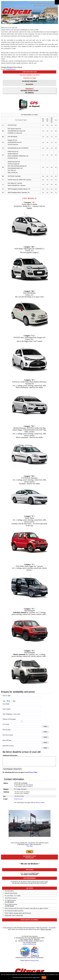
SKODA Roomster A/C (14, 162)
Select (45, 726)
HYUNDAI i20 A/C (13, 158)
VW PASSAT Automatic (14, 176)
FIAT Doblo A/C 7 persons (15, 183)
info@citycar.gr (11, 69)
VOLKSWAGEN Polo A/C (15, 142)
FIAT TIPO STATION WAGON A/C (17, 166)
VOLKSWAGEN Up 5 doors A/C (17, 131)
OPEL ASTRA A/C (13, 173)
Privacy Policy (33, 774)
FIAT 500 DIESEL (13, 137)
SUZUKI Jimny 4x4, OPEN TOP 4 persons (19, 180)
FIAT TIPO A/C (12, 170)
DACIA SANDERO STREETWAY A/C (18, 156)
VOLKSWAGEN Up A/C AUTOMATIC (18, 148)
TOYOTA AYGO (12, 125)
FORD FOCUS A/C (13, 152)
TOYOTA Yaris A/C (13, 145)
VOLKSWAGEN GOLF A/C (15, 168)
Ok (44, 978)
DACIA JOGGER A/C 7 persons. (17, 185)
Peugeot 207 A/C (12, 140)
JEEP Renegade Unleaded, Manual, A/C (19, 189)
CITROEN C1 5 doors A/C (15, 133)
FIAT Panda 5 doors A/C (14, 129)
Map (30, 853)
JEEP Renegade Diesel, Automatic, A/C (19, 193)
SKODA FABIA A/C (13, 154)
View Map (29, 848)
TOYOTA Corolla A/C (14, 164)
